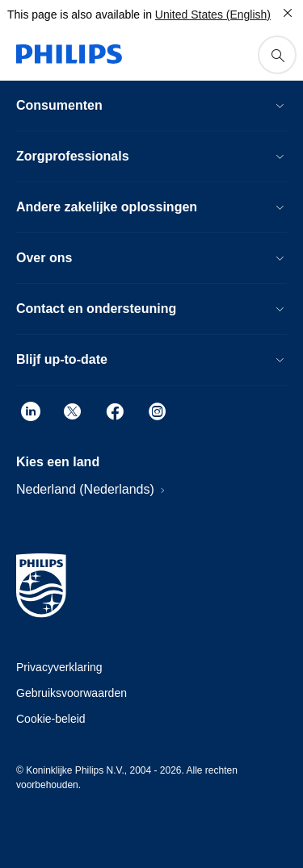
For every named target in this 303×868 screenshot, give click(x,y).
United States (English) (213, 15)
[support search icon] (277, 55)
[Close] (288, 13)
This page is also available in (80, 15)
